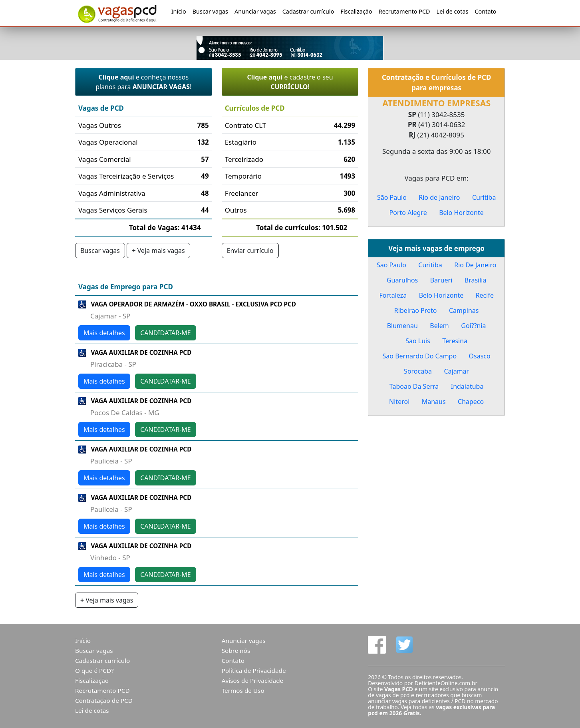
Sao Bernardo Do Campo (420, 356)
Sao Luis (418, 341)
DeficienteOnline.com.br (446, 683)
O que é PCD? (94, 670)
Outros (236, 210)
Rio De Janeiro (475, 265)
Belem (439, 326)
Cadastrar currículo (308, 11)
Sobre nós (236, 650)
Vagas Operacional (108, 142)
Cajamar (456, 371)
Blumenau (402, 326)
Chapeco (471, 402)
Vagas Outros (100, 125)
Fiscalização (356, 11)
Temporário (243, 176)
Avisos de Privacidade (253, 680)
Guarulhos (402, 280)
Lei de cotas (453, 11)
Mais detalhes (104, 333)
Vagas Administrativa (112, 193)
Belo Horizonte (461, 213)
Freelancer (242, 193)
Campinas (464, 310)
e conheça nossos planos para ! (143, 82)
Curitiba (484, 197)
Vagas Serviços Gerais (113, 210)
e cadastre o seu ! (290, 82)
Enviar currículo (250, 251)
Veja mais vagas (158, 251)
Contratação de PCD (104, 700)
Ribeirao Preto (416, 310)
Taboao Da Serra (414, 386)
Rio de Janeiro (439, 197)
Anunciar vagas (255, 11)
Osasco (480, 356)
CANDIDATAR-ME (166, 333)
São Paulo (392, 197)
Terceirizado (244, 159)
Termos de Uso (243, 690)
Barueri (441, 280)
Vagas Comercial (105, 159)
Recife (485, 295)
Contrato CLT (246, 125)
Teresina (455, 341)
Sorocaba (418, 371)
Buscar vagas (210, 11)
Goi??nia (473, 326)
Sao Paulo (391, 265)
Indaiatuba (467, 386)
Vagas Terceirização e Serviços (126, 176)
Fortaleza (393, 295)
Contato (485, 11)
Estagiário (241, 142)
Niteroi (399, 402)
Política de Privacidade (254, 670)
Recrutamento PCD (404, 11)
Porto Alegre (408, 213)
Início (179, 11)
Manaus (434, 402)
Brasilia (476, 280)
